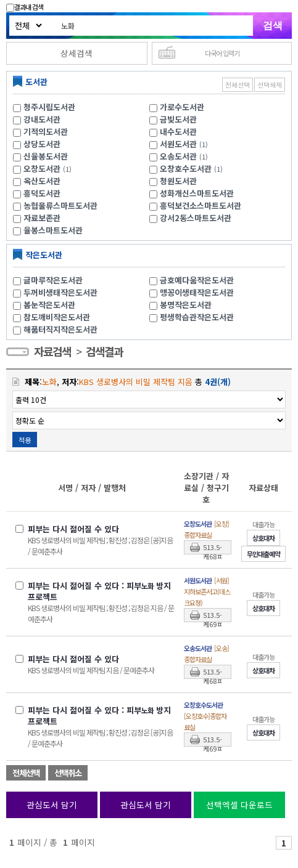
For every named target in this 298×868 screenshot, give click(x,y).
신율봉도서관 (46, 156)
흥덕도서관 (42, 193)
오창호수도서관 (186, 168)
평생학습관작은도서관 (197, 317)
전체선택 (238, 85)
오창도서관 (42, 168)
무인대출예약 (263, 554)
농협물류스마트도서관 (60, 205)
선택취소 (68, 773)
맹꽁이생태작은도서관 (197, 292)
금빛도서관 (178, 119)
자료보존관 (42, 218)
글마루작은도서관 (53, 280)
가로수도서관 (182, 107)
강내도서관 (42, 119)
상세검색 (77, 53)
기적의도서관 (46, 132)
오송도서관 (178, 156)
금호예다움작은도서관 (197, 280)
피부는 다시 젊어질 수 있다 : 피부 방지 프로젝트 (99, 591)
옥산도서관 (42, 181)
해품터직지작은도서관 (60, 329)
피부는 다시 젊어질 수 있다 (73, 529)
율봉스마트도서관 (53, 230)
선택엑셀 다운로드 (239, 805)
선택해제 (270, 85)
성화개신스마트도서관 (197, 193)
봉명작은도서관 (186, 305)
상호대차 (263, 538)
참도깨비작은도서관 (57, 317)
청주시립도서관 (49, 107)
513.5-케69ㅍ (213, 616)
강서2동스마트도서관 (196, 218)
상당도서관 (42, 144)
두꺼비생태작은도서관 (60, 292)
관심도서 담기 (52, 805)
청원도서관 (178, 181)
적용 (25, 440)
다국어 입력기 (222, 53)
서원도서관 (178, 144)
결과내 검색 (25, 7)
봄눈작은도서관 (49, 305)
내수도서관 (178, 132)
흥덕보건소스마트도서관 (201, 205)
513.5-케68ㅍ (213, 548)
